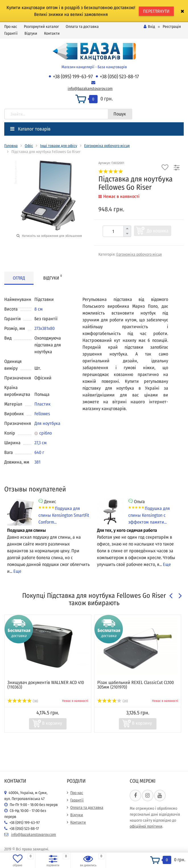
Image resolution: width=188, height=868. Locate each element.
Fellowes (42, 414)
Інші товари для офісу (59, 146)
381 (37, 462)
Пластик (43, 404)
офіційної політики (146, 826)
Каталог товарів (30, 129)
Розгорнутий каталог (41, 27)
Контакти (52, 33)
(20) (113, 701)
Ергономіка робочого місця (107, 146)
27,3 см (41, 443)
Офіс (29, 146)
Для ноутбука (47, 423)
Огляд (19, 278)
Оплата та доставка (82, 27)
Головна (11, 146)
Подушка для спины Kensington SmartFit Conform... (64, 515)
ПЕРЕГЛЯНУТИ (156, 11)
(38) (23, 701)
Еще (17, 571)
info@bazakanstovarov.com (90, 89)
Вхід (149, 27)
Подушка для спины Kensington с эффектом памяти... (149, 515)
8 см (39, 309)
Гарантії (11, 33)
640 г (39, 452)
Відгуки (31, 33)
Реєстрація (172, 27)
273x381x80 (45, 328)
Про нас (11, 27)
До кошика (158, 231)
